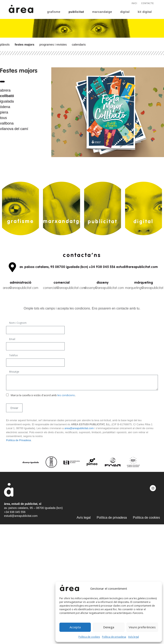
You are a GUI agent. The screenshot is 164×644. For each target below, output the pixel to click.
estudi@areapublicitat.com (21, 516)
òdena (5, 107)
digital (125, 12)
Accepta (75, 627)
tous (3, 118)
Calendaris (79, 44)
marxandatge (102, 12)
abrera (5, 90)
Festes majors (25, 44)
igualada (7, 101)
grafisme (54, 12)
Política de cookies (89, 637)
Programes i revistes (53, 44)
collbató (7, 96)
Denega (109, 627)
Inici (134, 3)
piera (4, 112)
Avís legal (133, 637)
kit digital (145, 12)
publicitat (76, 12)
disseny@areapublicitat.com (104, 288)
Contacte (148, 3)
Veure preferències (142, 627)
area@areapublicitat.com (21, 288)
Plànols (5, 44)
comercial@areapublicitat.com (64, 288)
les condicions (66, 395)
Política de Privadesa (18, 440)
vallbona (7, 123)
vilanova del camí (14, 129)
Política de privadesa (114, 637)
